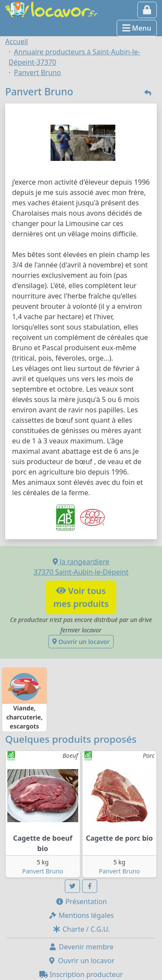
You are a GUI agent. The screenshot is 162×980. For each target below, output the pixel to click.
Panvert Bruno (43, 871)
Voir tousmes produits (81, 597)
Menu (137, 28)
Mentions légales (81, 915)
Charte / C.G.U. (81, 929)
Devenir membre (81, 947)
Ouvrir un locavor (81, 642)
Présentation (81, 901)
